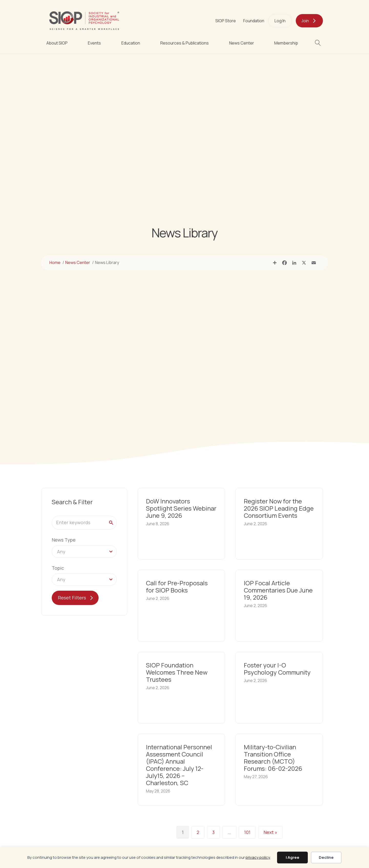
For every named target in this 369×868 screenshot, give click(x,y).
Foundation (254, 21)
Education (131, 43)
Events (94, 43)
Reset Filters (72, 598)
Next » (270, 832)
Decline (326, 857)
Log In (280, 21)
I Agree (293, 857)
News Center (242, 43)
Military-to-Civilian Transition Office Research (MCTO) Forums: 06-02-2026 (273, 758)
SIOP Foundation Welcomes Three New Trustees (177, 672)
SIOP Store (226, 21)
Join (305, 21)
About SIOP (57, 43)
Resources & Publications (184, 43)
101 (247, 832)
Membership (286, 43)
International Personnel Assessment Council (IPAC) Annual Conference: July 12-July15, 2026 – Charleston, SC (179, 765)
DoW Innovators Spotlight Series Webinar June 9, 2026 (181, 508)
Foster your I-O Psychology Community (277, 669)
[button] (319, 43)
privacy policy (258, 857)
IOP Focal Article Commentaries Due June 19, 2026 (278, 590)
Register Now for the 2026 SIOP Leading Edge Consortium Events (279, 508)
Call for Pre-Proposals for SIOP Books (177, 586)
